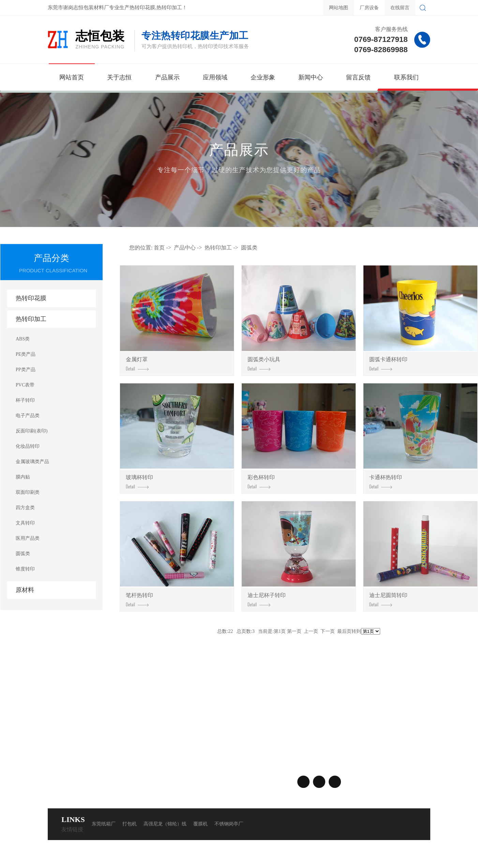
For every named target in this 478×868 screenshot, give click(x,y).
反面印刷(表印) (32, 431)
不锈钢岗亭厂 (229, 824)
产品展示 (167, 77)
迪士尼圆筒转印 (388, 599)
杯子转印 (25, 400)
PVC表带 (25, 385)
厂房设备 (369, 8)
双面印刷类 (28, 492)
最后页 (344, 631)
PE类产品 (26, 354)
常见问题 (138, 752)
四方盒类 (25, 508)
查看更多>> (101, 762)
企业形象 (263, 77)
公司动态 (138, 732)
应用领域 (215, 77)
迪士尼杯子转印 (267, 599)
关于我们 (61, 718)
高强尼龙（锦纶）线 (165, 824)
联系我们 (406, 77)
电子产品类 (28, 416)
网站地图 (339, 8)
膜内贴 (23, 477)
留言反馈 (358, 77)
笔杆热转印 (139, 599)
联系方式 (178, 732)
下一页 (328, 631)
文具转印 (25, 523)
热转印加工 (31, 319)
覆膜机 (200, 824)
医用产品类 (28, 538)
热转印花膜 (31, 298)
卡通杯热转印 (386, 482)
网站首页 (72, 77)
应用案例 (58, 742)
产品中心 (185, 248)
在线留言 (400, 8)
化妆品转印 (28, 446)
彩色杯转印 (261, 482)
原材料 (25, 590)
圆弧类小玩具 (264, 364)
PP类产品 (26, 370)
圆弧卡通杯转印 (388, 364)
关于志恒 (119, 77)
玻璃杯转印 (139, 482)
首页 (159, 248)
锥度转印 (25, 569)
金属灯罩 (137, 364)
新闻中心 (311, 77)
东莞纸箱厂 (104, 824)
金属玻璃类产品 (32, 462)
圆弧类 (23, 554)
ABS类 (23, 339)
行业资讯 (138, 742)
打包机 (130, 824)
